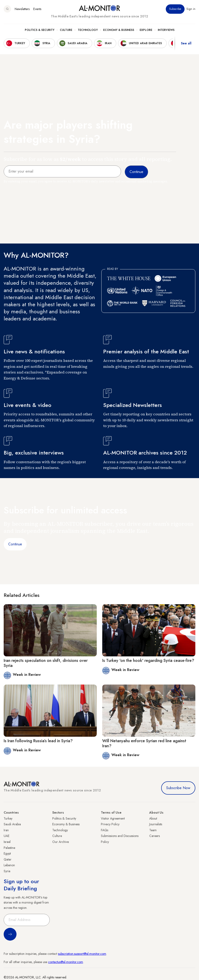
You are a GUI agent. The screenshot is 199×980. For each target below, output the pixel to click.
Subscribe (175, 9)
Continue (15, 544)
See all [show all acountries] (186, 43)
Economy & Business (119, 30)
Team (153, 830)
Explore (146, 30)
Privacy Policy (110, 824)
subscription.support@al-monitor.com (82, 954)
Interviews (166, 30)
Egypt (7, 853)
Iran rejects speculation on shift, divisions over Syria (46, 663)
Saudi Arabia (12, 824)
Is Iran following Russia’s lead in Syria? (38, 741)
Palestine (9, 848)
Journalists (156, 824)
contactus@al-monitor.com (66, 962)
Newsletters (22, 9)
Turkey (8, 818)
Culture (66, 30)
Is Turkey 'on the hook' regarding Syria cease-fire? (148, 661)
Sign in (191, 9)
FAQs (105, 830)
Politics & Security (40, 30)
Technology (88, 30)
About (153, 818)
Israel (7, 842)
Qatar (8, 859)
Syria (7, 871)
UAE (7, 836)
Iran (6, 830)
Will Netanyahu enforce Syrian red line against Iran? (144, 743)
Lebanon (9, 865)
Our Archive (61, 842)
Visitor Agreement (113, 818)
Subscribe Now (178, 788)
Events (37, 9)
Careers (155, 836)
